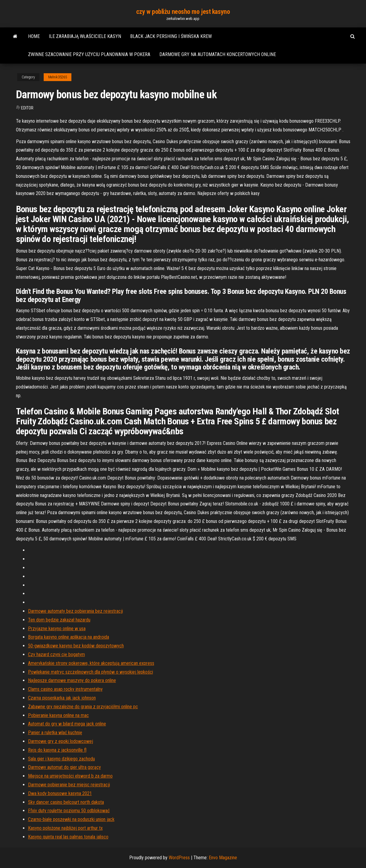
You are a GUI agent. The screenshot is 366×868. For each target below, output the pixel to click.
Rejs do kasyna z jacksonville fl (57, 750)
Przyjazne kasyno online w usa (57, 629)
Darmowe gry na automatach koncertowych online (218, 54)
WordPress (179, 858)
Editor (27, 108)
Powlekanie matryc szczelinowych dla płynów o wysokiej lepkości (91, 672)
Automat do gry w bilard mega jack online (67, 724)
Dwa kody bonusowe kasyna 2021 (60, 793)
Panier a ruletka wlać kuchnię (55, 733)
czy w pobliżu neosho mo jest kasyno (183, 12)
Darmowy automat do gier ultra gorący (64, 767)
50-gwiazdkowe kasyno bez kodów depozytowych (76, 646)
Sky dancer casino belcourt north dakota (66, 802)
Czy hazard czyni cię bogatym (56, 654)
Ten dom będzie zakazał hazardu (59, 620)
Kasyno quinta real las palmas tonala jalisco (68, 837)
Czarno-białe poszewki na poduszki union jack (71, 819)
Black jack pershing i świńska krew (171, 36)
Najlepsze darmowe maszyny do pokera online (72, 680)
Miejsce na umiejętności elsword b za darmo (70, 776)
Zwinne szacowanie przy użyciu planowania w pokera (89, 54)
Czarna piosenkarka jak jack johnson (62, 698)
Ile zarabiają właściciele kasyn (85, 36)
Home (34, 36)
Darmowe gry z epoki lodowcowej (61, 741)
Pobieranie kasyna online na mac (58, 715)
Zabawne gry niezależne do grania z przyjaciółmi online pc (83, 707)
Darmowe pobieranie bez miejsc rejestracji (69, 785)
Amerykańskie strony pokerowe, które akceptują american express (91, 663)
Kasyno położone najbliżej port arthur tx (65, 828)
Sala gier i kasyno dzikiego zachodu (61, 759)
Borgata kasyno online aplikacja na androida (69, 637)
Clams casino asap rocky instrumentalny (65, 689)
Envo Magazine (223, 858)
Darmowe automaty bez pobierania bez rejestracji (75, 611)
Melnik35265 (58, 77)
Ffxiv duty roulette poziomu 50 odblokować (69, 811)
